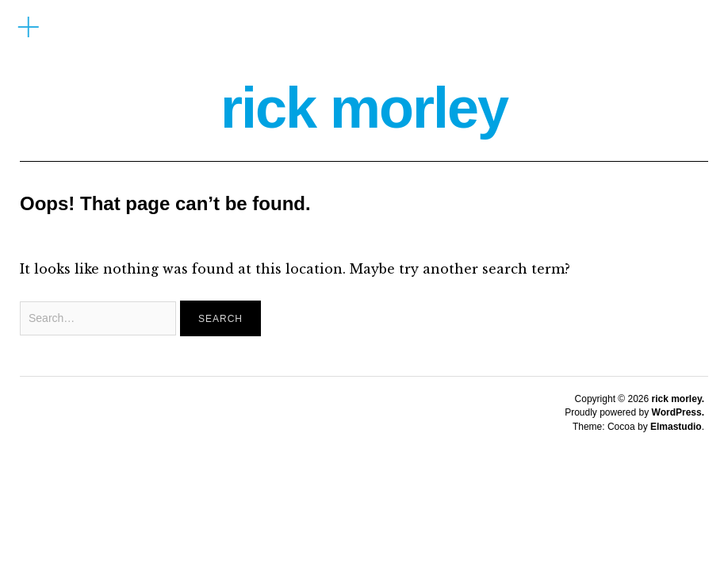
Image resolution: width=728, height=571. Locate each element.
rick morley (364, 108)
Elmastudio (676, 427)
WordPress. (678, 412)
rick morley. (678, 399)
